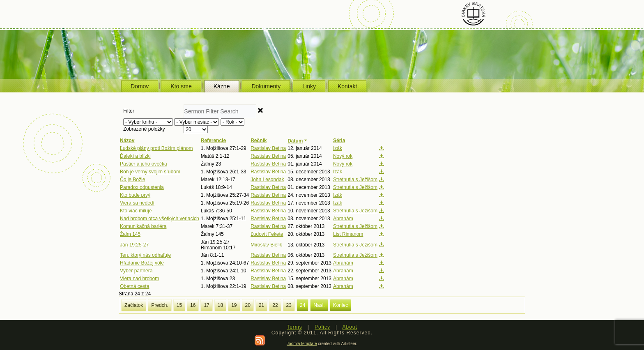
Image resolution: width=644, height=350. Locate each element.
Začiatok (134, 305)
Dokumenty (266, 86)
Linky (309, 86)
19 (234, 305)
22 (275, 305)
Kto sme (181, 86)
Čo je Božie (132, 180)
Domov (140, 86)
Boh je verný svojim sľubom (150, 172)
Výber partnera (136, 271)
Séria (339, 140)
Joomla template (302, 344)
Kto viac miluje (136, 211)
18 (220, 305)
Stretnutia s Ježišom (355, 180)
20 (248, 305)
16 (193, 305)
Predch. (160, 305)
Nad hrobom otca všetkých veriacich (160, 219)
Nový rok (343, 156)
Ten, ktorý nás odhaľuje (145, 255)
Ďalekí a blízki (135, 156)
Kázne (222, 86)
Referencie (213, 140)
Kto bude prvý (135, 195)
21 (261, 305)
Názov (127, 140)
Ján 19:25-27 (134, 245)
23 (289, 305)
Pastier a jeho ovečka (144, 164)
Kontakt (347, 86)
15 (179, 305)
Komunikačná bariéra (143, 226)
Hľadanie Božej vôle (142, 263)
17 (206, 305)
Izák (338, 148)
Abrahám (343, 219)
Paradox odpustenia (142, 187)
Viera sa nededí (137, 203)
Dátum (298, 141)
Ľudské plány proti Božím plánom (156, 148)
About (350, 327)
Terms (294, 327)
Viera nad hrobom (139, 279)
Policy (322, 327)
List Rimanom (348, 234)
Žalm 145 (130, 234)
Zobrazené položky (144, 129)
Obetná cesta (135, 286)
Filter (129, 111)
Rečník (259, 140)
